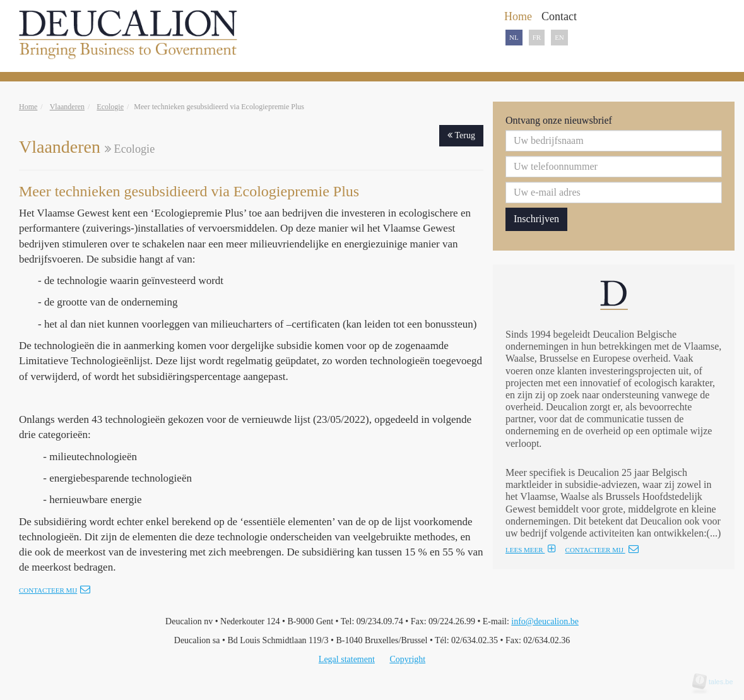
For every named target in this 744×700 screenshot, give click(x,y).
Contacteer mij (55, 590)
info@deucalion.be (545, 621)
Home (28, 107)
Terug (461, 135)
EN (559, 37)
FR (537, 37)
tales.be (717, 682)
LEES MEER (531, 550)
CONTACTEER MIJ (602, 550)
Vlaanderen (67, 107)
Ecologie (110, 107)
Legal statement (347, 659)
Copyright (407, 659)
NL (514, 37)
